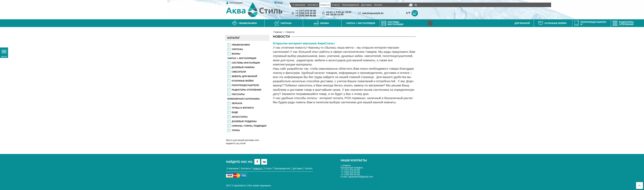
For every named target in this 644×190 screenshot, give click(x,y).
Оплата (378, 5)
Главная (278, 32)
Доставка (366, 5)
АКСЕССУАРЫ (240, 117)
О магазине (299, 5)
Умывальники (241, 45)
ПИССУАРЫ (238, 94)
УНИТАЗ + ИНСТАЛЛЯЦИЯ (242, 58)
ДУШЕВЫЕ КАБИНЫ (243, 67)
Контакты (313, 5)
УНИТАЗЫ (237, 49)
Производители (351, 5)
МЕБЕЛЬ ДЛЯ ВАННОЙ (244, 76)
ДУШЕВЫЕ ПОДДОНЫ (244, 121)
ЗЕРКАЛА (237, 103)
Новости (325, 5)
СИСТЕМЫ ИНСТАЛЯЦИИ (246, 63)
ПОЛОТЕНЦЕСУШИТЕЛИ (245, 85)
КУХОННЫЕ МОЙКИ (243, 81)
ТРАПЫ (236, 130)
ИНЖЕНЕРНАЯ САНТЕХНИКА (244, 99)
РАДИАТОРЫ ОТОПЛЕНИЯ (246, 90)
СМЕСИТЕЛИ (239, 72)
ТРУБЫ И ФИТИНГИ (243, 108)
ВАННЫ (236, 54)
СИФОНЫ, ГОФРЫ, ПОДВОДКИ (249, 126)
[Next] (430, 23)
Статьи (336, 5)
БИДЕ (235, 112)
